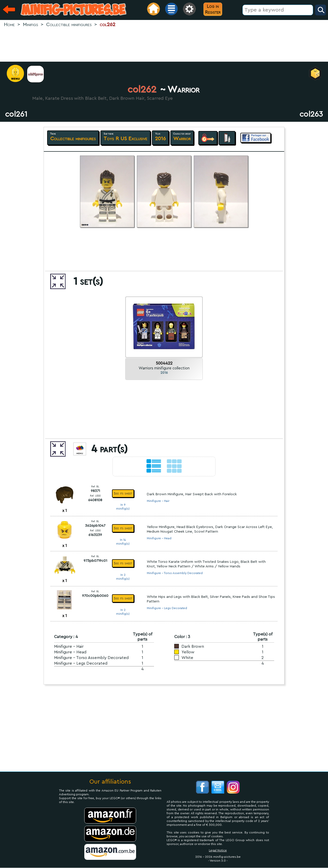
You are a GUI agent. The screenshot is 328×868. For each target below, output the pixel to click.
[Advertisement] (164, 45)
